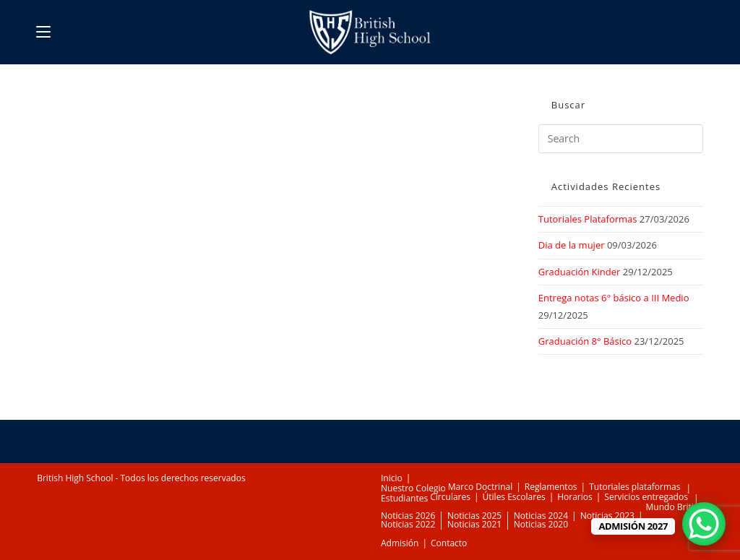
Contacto (449, 543)
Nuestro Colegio (413, 488)
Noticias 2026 (408, 516)
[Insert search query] (621, 139)
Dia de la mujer (572, 245)
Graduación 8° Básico (585, 341)
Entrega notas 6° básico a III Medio (614, 298)
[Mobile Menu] (43, 32)
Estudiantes (404, 498)
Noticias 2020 (541, 524)
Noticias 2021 (474, 524)
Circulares (450, 497)
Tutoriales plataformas (634, 487)
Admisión (400, 543)
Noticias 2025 (474, 516)
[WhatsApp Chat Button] (704, 524)
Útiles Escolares (514, 497)
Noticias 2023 (607, 516)
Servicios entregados (646, 497)
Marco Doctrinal (480, 487)
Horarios (575, 497)
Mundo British (675, 507)
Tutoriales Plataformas (588, 219)
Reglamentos (551, 487)
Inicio (392, 478)
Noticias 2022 (408, 524)
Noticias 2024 (541, 516)
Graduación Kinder (580, 272)
